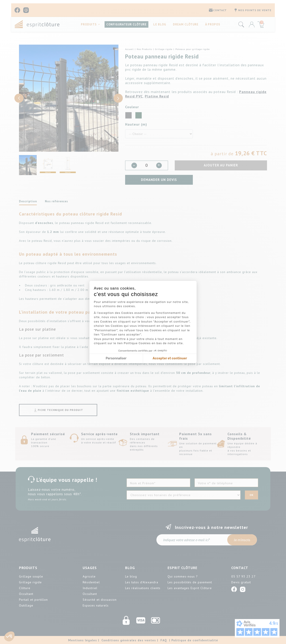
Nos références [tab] (56, 201)
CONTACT (218, 10)
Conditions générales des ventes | (130, 640)
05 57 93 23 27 (243, 576)
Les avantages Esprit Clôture (190, 588)
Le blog (160, 24)
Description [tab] (28, 201)
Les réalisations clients (143, 588)
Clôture (25, 588)
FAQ (164, 640)
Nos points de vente (252, 10)
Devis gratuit (241, 582)
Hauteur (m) (136, 124)
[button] (9, 636)
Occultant (26, 594)
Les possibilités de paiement (190, 582)
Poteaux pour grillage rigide (192, 49)
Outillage (26, 605)
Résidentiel (91, 582)
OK (251, 495)
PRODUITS (89, 24)
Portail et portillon (33, 600)
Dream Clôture (186, 24)
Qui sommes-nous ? (183, 576)
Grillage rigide (164, 49)
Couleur (132, 107)
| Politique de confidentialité (194, 640)
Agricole (89, 576)
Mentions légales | (84, 640)
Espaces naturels (96, 605)
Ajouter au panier (221, 165)
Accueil (129, 49)
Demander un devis (159, 180)
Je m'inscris (242, 540)
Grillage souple (31, 576)
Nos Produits (144, 49)
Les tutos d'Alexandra (142, 582)
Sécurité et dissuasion (100, 600)
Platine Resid (157, 96)
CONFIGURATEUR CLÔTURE (126, 24)
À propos (213, 24)
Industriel (90, 588)
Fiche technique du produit (58, 410)
